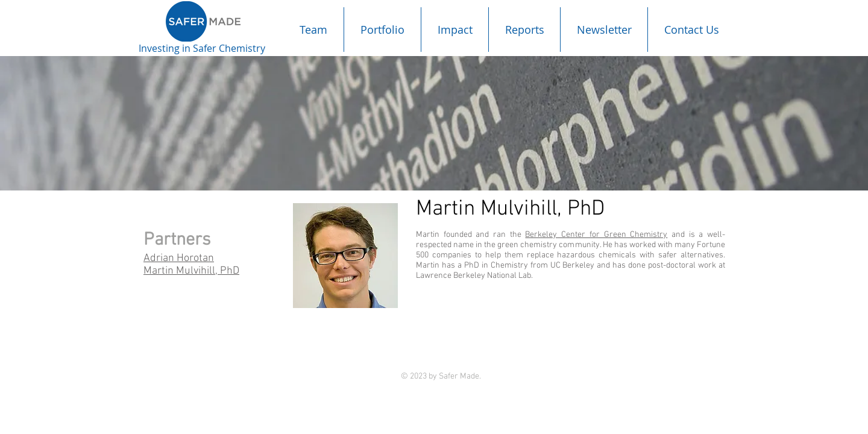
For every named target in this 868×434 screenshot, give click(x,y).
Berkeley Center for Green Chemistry (596, 235)
